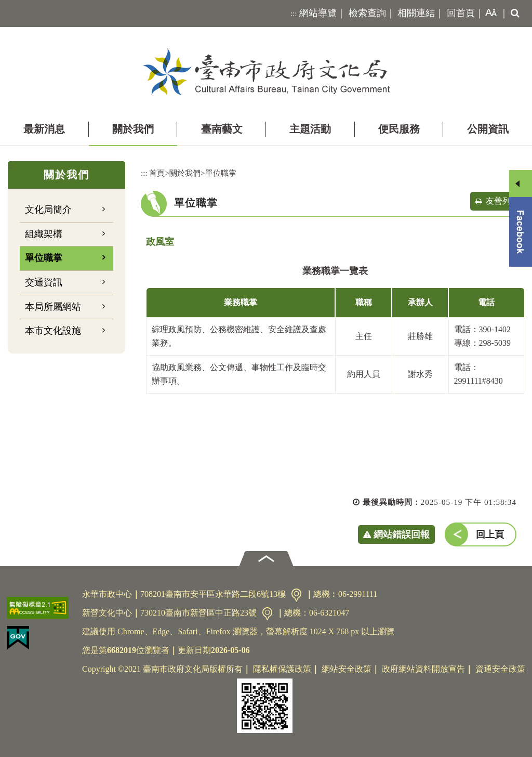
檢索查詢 (367, 13)
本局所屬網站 (53, 307)
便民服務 (399, 129)
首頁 (157, 173)
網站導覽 (318, 13)
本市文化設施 (53, 331)
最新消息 (44, 129)
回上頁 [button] (490, 534)
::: (294, 14)
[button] (489, 14)
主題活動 (310, 129)
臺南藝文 (222, 129)
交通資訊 (44, 282)
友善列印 (502, 201)
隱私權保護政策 (282, 669)
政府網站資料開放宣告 (423, 669)
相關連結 (416, 13)
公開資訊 (488, 129)
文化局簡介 (48, 210)
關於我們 (133, 129)
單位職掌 (44, 258)
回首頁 (461, 13)
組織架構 (44, 234)
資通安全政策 (500, 669)
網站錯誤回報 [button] (402, 534)
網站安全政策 (347, 669)
